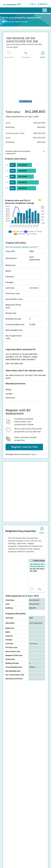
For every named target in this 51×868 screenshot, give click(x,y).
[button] (44, 151)
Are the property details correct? (21, 247)
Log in (34, 4)
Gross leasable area (15, 324)
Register (44, 4)
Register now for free (24, 447)
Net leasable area (14, 330)
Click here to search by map (15, 22)
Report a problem (26, 101)
